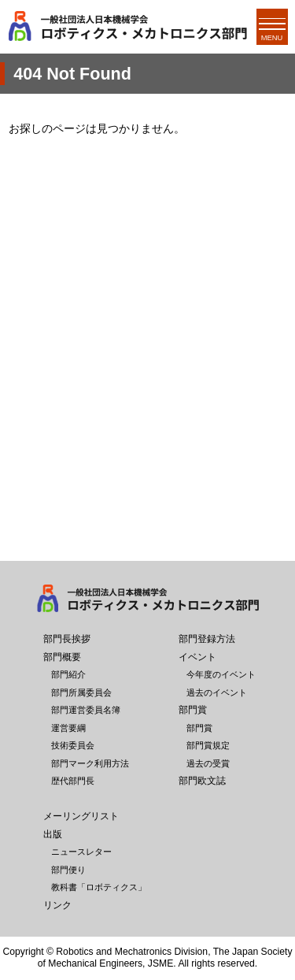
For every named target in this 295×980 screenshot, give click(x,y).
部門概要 (62, 657)
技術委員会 (73, 745)
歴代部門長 (73, 781)
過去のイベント (217, 692)
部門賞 (193, 710)
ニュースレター (81, 852)
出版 (53, 834)
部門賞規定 (208, 745)
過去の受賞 (208, 763)
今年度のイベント (221, 674)
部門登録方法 (207, 639)
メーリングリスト (81, 816)
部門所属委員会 (81, 692)
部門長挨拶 (67, 639)
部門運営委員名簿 (86, 710)
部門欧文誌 (202, 781)
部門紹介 (68, 674)
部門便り (68, 870)
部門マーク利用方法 (90, 763)
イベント (197, 657)
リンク (57, 905)
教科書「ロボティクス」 (99, 887)
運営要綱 (68, 728)
